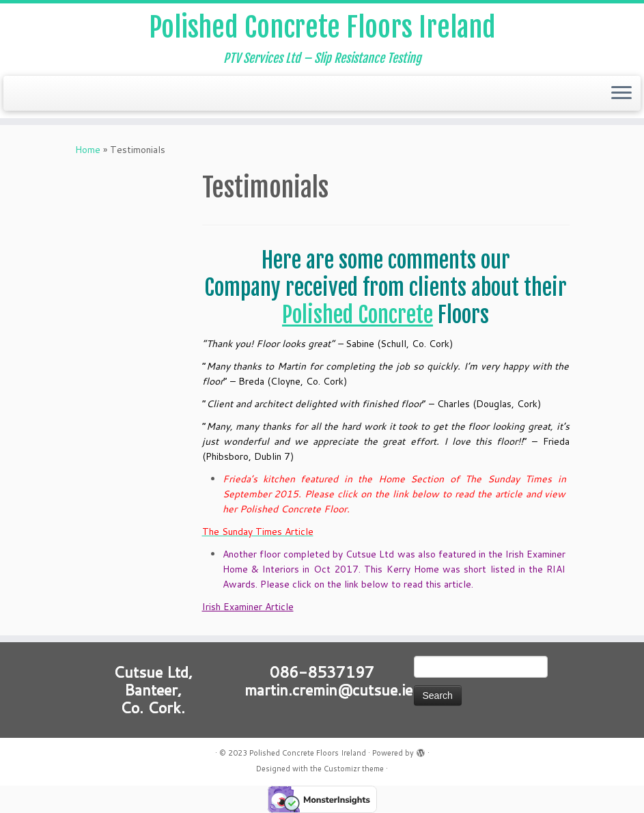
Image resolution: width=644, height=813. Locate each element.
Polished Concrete (358, 315)
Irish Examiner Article (248, 607)
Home (88, 150)
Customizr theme (354, 769)
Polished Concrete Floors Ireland (322, 27)
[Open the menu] (621, 94)
